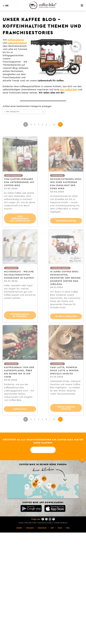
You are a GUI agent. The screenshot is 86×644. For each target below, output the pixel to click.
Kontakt (19, 528)
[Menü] (82, 5)
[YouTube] (50, 519)
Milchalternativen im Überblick (20, 321)
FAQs (68, 528)
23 (54, 125)
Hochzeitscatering (66, 226)
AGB (52, 528)
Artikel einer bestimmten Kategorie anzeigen (27, 106)
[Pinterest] (54, 519)
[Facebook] (43, 519)
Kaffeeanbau (20, 414)
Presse (60, 528)
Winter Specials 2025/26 (66, 413)
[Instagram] (46, 519)
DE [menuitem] (7, 6)
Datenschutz (42, 528)
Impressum (30, 528)
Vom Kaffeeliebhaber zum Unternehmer (20, 224)
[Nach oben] (82, 460)
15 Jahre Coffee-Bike (66, 322)
